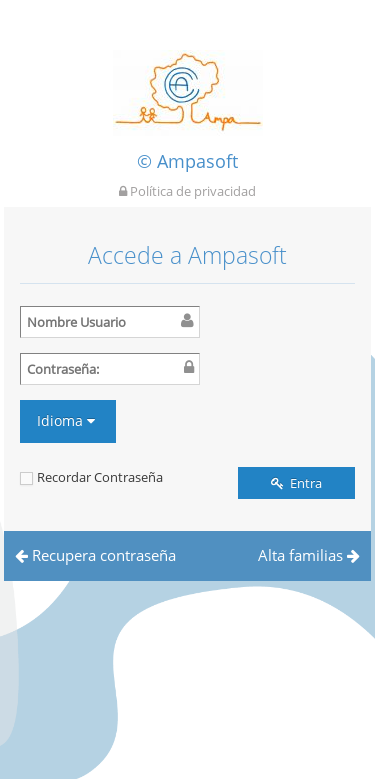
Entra (296, 483)
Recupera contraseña (95, 555)
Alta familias (309, 555)
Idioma (66, 420)
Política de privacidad (187, 191)
